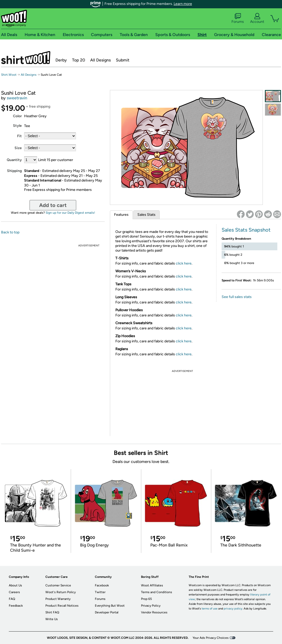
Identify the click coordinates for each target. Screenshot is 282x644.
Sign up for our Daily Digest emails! (70, 213)
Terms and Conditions (157, 592)
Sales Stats (146, 215)
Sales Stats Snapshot (246, 230)
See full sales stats (237, 297)
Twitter (100, 592)
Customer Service (58, 585)
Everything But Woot (110, 606)
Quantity (14, 160)
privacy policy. (233, 609)
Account (257, 18)
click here (184, 263)
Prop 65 (146, 599)
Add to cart (53, 205)
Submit (123, 60)
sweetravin (17, 98)
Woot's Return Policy (61, 592)
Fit (19, 136)
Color (17, 116)
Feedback (16, 606)
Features (121, 215)
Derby (61, 60)
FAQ (12, 599)
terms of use (210, 609)
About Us (15, 585)
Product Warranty (58, 599)
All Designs (100, 60)
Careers (14, 592)
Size (18, 148)
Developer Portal (107, 612)
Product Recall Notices (62, 606)
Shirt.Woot (26, 58)
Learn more (183, 4)
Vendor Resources (154, 612)
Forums (238, 18)
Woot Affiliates (152, 585)
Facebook (102, 585)
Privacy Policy (151, 606)
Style (17, 126)
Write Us (52, 619)
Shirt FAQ (52, 612)
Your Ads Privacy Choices (211, 638)
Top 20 (79, 60)
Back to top (10, 232)
